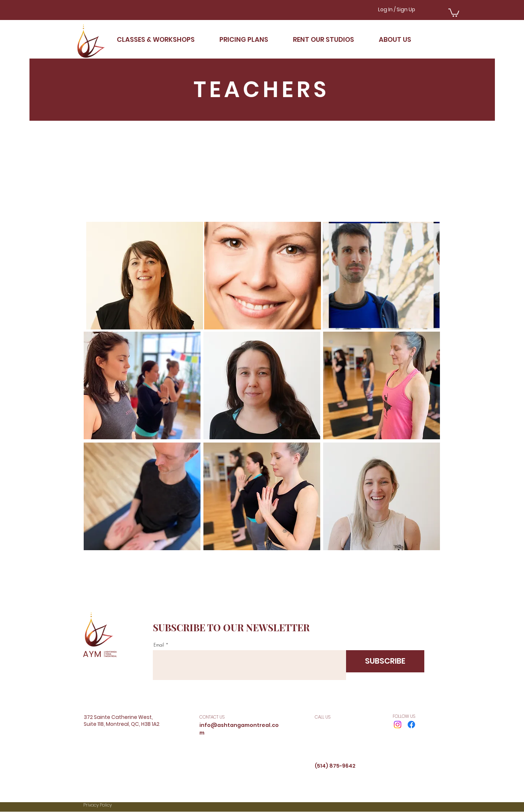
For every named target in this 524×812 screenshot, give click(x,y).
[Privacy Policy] (122, 805)
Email (159, 645)
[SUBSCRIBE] (385, 661)
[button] (454, 12)
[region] (145, 276)
